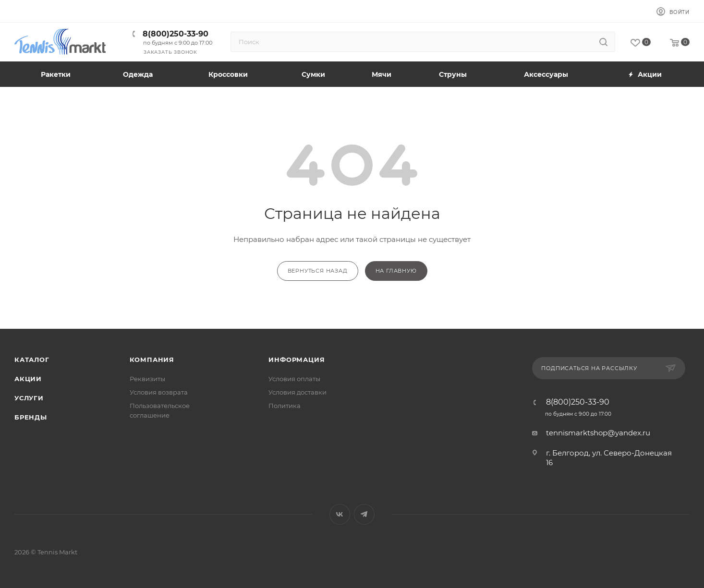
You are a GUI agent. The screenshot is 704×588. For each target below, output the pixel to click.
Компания (152, 360)
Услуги (29, 398)
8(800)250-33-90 (176, 34)
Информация (297, 360)
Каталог (32, 360)
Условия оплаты (294, 379)
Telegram (364, 514)
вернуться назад (318, 271)
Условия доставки (297, 392)
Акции (28, 379)
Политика (285, 406)
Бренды (31, 417)
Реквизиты (147, 379)
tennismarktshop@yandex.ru (598, 433)
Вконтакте (340, 514)
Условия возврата (159, 392)
